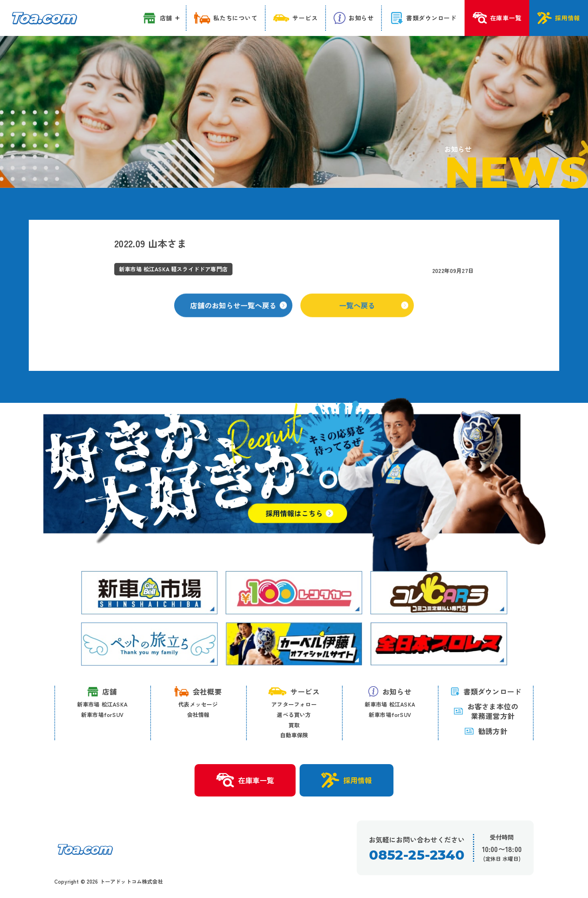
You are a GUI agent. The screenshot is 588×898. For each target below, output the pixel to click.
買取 (294, 725)
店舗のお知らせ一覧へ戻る (238, 315)
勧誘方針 (486, 731)
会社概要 (198, 691)
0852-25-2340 (416, 855)
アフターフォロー (294, 704)
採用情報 (347, 780)
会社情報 (198, 715)
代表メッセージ (198, 704)
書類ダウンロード (486, 691)
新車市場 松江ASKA (102, 704)
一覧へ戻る (374, 315)
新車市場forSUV (102, 715)
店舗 (102, 692)
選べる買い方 (294, 715)
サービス (294, 691)
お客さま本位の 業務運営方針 (486, 711)
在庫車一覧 (245, 781)
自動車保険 (294, 735)
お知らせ (390, 691)
